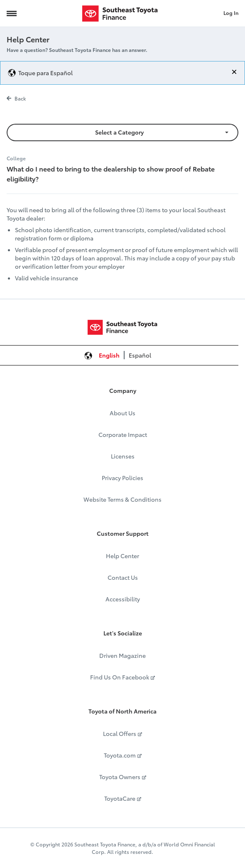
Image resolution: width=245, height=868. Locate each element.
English (109, 355)
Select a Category (119, 132)
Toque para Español (45, 73)
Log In (231, 13)
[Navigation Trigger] (12, 13)
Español (140, 355)
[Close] (234, 72)
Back (16, 98)
